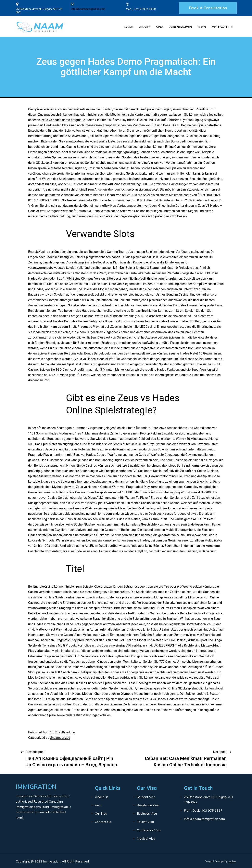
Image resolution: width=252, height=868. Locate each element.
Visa (160, 27)
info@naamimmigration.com (88, 9)
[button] (208, 8)
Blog (202, 27)
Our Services (181, 27)
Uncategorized (60, 738)
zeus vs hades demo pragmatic (63, 120)
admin (70, 732)
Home (128, 27)
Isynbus (232, 861)
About (145, 27)
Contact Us (222, 27)
